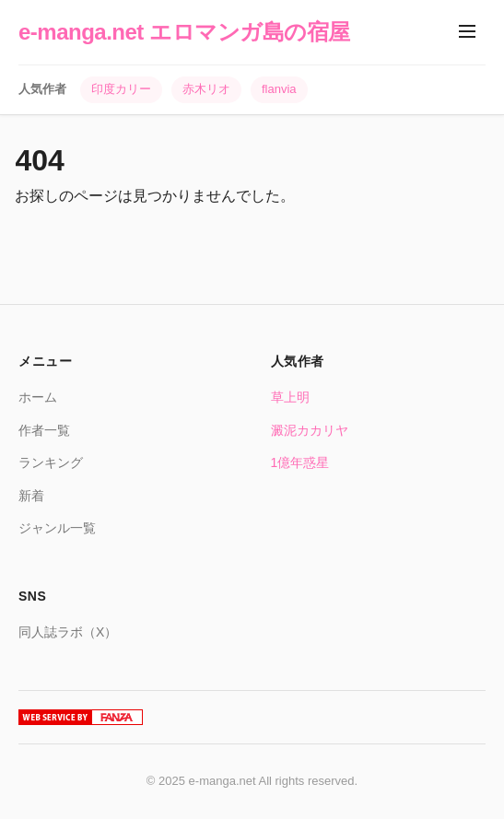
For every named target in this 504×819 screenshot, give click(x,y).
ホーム (38, 397)
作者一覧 (44, 430)
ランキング (51, 462)
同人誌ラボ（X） (68, 632)
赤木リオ (206, 89)
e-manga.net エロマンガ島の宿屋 (184, 32)
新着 (31, 496)
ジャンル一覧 (57, 528)
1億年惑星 (300, 462)
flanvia (279, 89)
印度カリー (121, 89)
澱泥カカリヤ (310, 430)
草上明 (290, 397)
